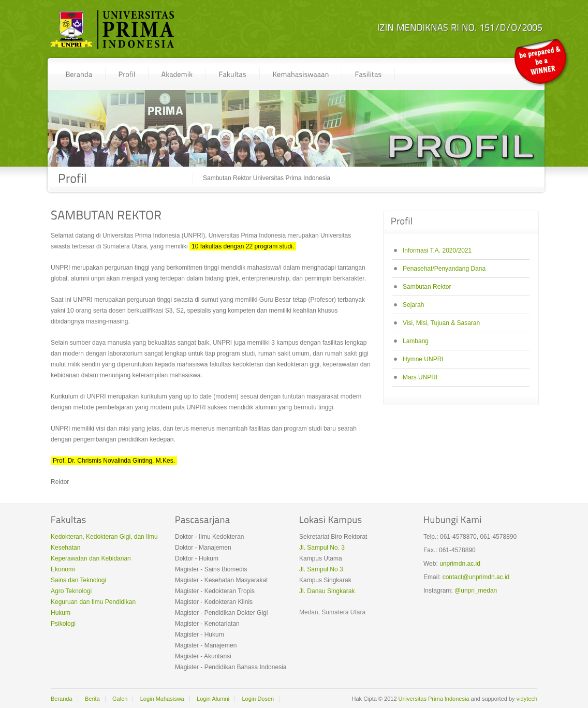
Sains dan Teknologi (78, 580)
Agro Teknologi (71, 591)
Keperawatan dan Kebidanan (91, 558)
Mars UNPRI (420, 377)
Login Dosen (258, 699)
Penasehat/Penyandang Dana (444, 269)
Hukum (61, 613)
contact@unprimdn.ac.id (476, 577)
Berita (92, 699)
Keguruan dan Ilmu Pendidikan (93, 602)
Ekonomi (63, 569)
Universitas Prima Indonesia (434, 699)
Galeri (120, 699)
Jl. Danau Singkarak (327, 591)
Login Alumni (213, 699)
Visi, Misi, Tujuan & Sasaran (441, 323)
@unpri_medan (476, 591)
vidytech (527, 699)
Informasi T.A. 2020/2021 (437, 250)
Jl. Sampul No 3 (321, 569)
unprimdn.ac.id (460, 564)
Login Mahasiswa (162, 699)
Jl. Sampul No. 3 (322, 548)
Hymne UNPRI (423, 359)
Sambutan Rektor (427, 287)
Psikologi (63, 624)
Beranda (62, 699)
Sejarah (413, 305)
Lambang (416, 341)
